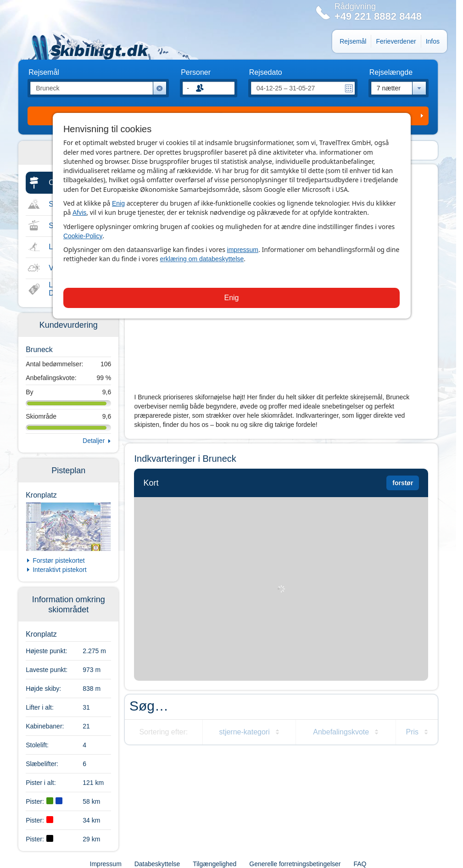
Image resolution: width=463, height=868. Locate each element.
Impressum (106, 864)
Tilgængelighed (215, 864)
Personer (196, 73)
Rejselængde (391, 73)
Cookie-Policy (83, 236)
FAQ (360, 864)
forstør (403, 483)
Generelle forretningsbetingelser (295, 864)
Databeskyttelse (157, 864)
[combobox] (399, 88)
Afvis (79, 213)
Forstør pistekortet (59, 560)
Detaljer (94, 441)
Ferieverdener (396, 41)
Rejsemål (353, 41)
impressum (243, 250)
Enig (118, 203)
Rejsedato (266, 73)
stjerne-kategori (244, 732)
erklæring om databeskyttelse (202, 259)
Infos (433, 41)
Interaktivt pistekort (60, 570)
